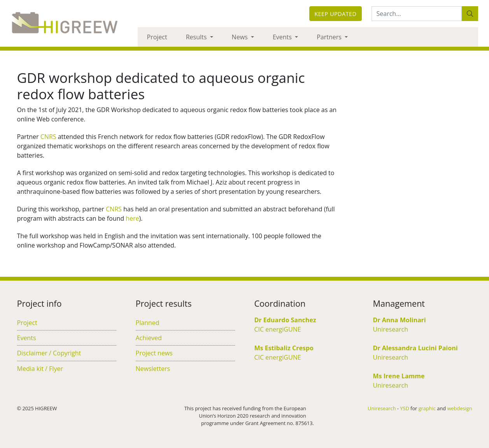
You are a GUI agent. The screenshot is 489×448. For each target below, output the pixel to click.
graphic (427, 408)
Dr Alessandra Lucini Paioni (415, 348)
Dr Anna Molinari (400, 320)
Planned (148, 323)
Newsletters (153, 369)
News (241, 37)
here (132, 218)
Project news (154, 353)
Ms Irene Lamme (399, 376)
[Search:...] (417, 14)
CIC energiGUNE (278, 329)
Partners (330, 37)
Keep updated (335, 14)
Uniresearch (391, 329)
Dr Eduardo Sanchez (285, 320)
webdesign (459, 408)
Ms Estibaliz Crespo (284, 348)
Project (157, 37)
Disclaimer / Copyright (49, 353)
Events (283, 37)
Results (197, 37)
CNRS (48, 137)
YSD (404, 408)
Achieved (149, 338)
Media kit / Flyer (40, 369)
